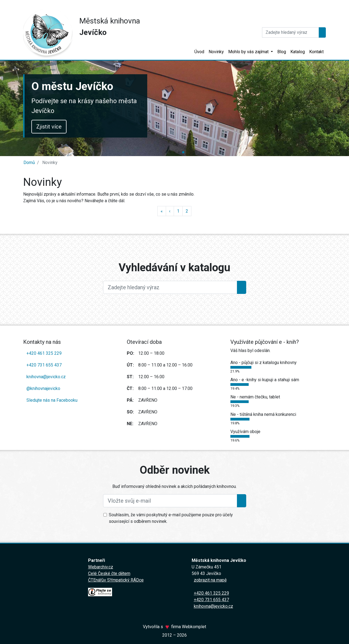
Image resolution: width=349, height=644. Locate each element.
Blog (282, 52)
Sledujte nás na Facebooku (52, 400)
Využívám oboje (245, 432)
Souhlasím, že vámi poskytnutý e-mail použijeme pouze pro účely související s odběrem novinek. (171, 518)
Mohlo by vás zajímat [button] (249, 52)
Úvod (199, 52)
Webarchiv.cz (101, 567)
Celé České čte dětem (109, 573)
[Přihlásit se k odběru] (242, 501)
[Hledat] (291, 32)
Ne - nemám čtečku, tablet (255, 397)
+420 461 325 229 (44, 353)
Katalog (298, 52)
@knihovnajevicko (43, 388)
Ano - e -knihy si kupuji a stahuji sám (265, 380)
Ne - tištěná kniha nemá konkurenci (263, 414)
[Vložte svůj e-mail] (170, 501)
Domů (29, 163)
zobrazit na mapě (210, 580)
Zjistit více (255, 127)
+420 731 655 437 (44, 365)
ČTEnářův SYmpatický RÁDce (116, 580)
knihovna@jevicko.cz (46, 377)
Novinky (216, 52)
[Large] (170, 287)
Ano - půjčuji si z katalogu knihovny (264, 363)
